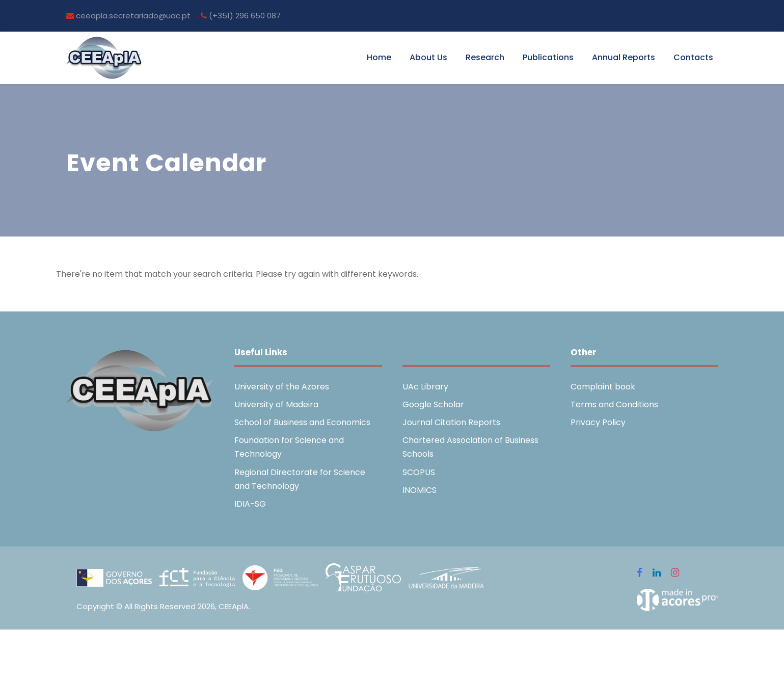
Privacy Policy (598, 422)
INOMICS (420, 490)
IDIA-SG (250, 504)
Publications (548, 57)
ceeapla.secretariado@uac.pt (128, 16)
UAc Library (425, 387)
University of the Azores (282, 387)
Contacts (693, 57)
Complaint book (603, 387)
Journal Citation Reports (451, 422)
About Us (428, 57)
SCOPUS (419, 472)
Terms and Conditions (614, 404)
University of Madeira (276, 404)
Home (379, 57)
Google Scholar (433, 404)
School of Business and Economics (302, 422)
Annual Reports (624, 57)
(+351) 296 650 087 (241, 16)
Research (485, 57)
